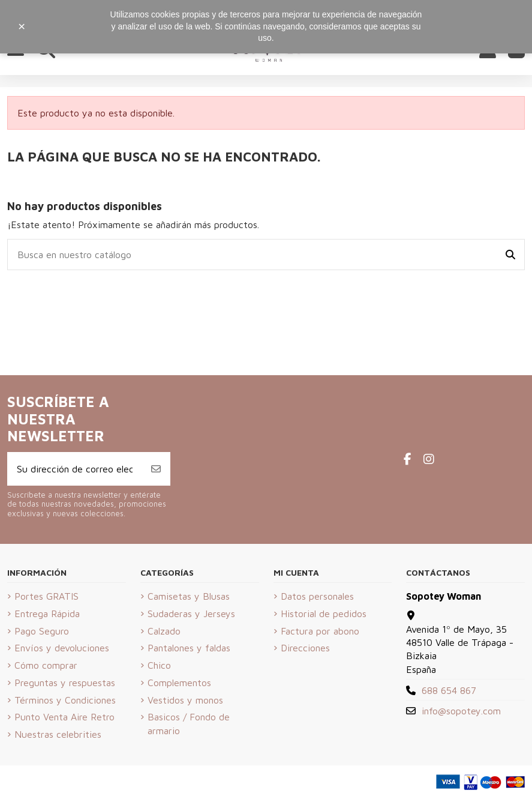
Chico (159, 665)
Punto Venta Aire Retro (64, 717)
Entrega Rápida (47, 614)
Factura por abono (320, 631)
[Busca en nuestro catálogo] (510, 255)
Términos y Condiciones (65, 700)
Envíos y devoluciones (62, 648)
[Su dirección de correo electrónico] (75, 469)
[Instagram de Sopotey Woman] (429, 459)
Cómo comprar (46, 665)
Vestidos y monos (185, 700)
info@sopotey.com (461, 711)
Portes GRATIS (46, 596)
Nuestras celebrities (58, 734)
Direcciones (305, 648)
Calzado (164, 631)
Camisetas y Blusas (189, 596)
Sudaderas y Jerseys (191, 614)
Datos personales (317, 596)
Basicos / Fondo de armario (189, 723)
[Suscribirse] (156, 469)
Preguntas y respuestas (65, 683)
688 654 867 (449, 690)
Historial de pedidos (324, 614)
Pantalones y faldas (189, 648)
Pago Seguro (42, 631)
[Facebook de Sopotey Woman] (408, 459)
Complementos (179, 683)
